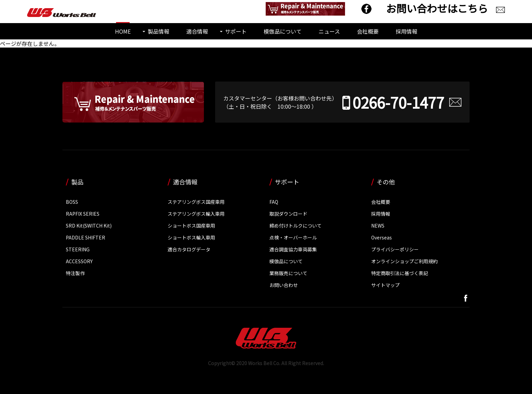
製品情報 (158, 31)
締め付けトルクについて (296, 226)
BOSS (72, 202)
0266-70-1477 (398, 102)
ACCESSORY (79, 261)
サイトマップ (385, 285)
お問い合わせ (284, 285)
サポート (236, 31)
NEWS (378, 226)
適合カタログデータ (189, 249)
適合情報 (197, 31)
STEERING (78, 249)
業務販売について (288, 273)
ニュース (329, 31)
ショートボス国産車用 (191, 226)
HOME (123, 31)
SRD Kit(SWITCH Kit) (89, 226)
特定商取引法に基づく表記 (400, 273)
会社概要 (368, 31)
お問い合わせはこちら (437, 8)
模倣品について (283, 31)
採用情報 (406, 31)
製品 (77, 182)
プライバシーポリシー (395, 249)
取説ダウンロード (288, 214)
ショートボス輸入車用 (191, 237)
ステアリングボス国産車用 (196, 202)
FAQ (274, 202)
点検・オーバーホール (293, 237)
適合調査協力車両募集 (293, 249)
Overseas (382, 237)
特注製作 (75, 273)
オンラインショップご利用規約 (404, 261)
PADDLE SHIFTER (85, 237)
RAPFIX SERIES (83, 214)
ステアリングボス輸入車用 (196, 214)
